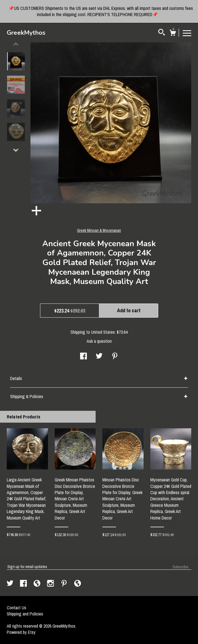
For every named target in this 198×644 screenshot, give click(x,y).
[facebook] (24, 584)
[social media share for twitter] (99, 357)
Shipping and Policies (25, 614)
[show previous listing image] (16, 44)
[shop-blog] (38, 584)
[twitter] (11, 584)
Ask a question (99, 341)
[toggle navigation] (187, 33)
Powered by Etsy (21, 632)
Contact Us (16, 608)
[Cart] (173, 34)
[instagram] (51, 584)
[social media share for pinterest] (115, 357)
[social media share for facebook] (83, 357)
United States (103, 332)
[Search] (162, 33)
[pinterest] (65, 584)
